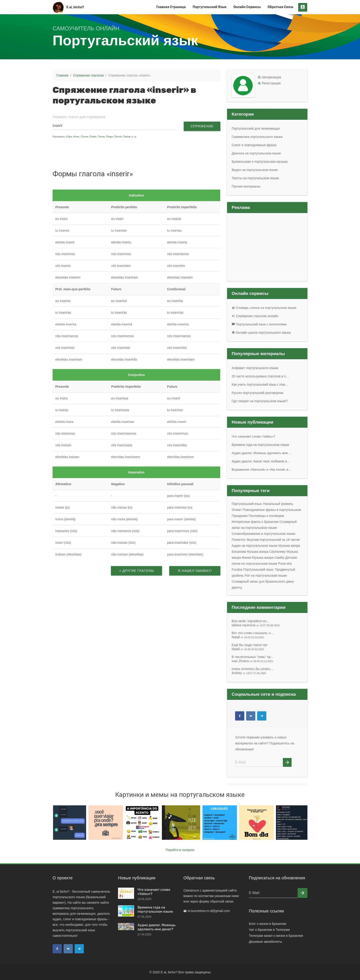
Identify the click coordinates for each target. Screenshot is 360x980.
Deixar (127, 137)
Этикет (237, 510)
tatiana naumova (256, 625)
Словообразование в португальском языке (263, 534)
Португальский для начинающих (256, 128)
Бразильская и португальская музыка (260, 162)
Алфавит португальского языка (255, 368)
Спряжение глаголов (88, 75)
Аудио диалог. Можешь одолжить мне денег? (156, 927)
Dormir (118, 137)
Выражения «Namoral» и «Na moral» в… (262, 470)
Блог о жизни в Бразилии (268, 924)
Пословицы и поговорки (266, 516)
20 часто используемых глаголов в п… (260, 376)
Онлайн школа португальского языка (261, 333)
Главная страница (171, 7)
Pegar (110, 137)
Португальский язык (210, 7)
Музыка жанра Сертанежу (266, 552)
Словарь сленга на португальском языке (264, 308)
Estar (69, 137)
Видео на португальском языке (255, 170)
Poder (93, 137)
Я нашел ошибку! (195, 571)
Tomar (101, 137)
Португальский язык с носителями (259, 324)
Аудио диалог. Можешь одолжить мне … (262, 453)
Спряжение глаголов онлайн (255, 316)
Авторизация (271, 77)
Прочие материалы (246, 186)
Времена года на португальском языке (260, 445)
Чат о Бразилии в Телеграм (269, 930)
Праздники (240, 516)
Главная (62, 75)
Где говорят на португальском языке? (260, 401)
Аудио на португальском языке (255, 546)
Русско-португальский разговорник (257, 393)
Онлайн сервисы (247, 7)
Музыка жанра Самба (268, 558)
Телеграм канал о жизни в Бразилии (276, 936)
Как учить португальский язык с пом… (260, 385)
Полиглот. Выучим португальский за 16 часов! (266, 540)
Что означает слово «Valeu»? (253, 436)
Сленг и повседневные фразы (254, 145)
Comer (85, 137)
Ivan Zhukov (252, 661)
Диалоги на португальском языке (256, 153)
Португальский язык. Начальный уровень (262, 504)
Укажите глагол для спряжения (79, 117)
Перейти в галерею (180, 850)
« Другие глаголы (137, 571)
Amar (76, 137)
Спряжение (202, 126)
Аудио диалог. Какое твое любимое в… (261, 461)
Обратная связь (281, 7)
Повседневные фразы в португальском (272, 510)
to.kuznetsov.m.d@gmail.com (209, 911)
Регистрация (271, 83)
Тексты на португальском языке (255, 178)
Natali (248, 637)
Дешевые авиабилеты (265, 942)
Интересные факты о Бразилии (255, 522)
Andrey (249, 673)
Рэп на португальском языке (266, 575)
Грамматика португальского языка (257, 137)
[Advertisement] (140, 154)
